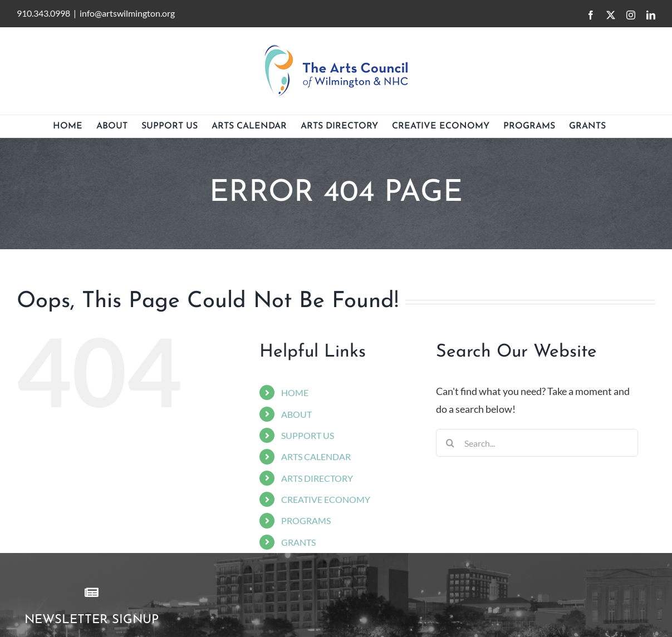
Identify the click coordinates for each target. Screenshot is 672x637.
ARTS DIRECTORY (317, 478)
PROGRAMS (306, 520)
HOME (295, 392)
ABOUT (296, 414)
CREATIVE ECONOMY (326, 499)
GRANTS (298, 542)
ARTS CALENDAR (316, 456)
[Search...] (537, 443)
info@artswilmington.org (127, 13)
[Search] (450, 443)
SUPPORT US (308, 435)
